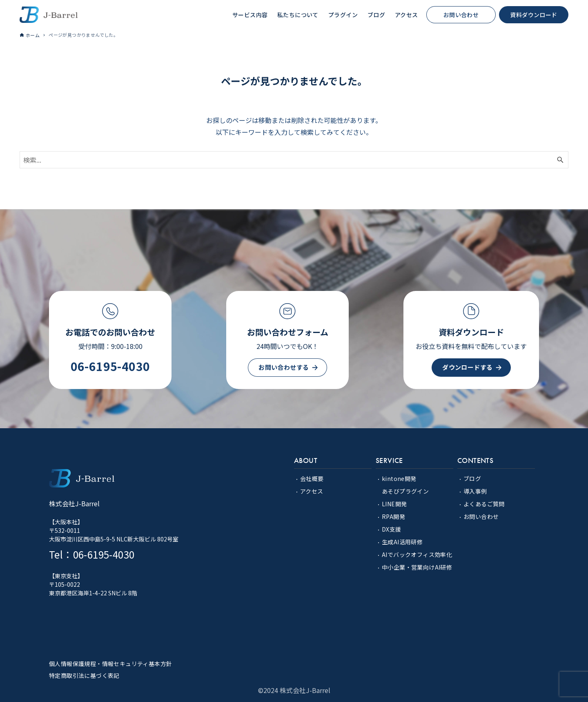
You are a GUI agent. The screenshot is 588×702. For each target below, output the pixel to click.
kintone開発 (399, 478)
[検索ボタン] (560, 160)
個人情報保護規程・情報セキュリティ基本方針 (110, 664)
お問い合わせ (481, 516)
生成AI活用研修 (402, 542)
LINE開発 (394, 504)
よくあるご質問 (484, 504)
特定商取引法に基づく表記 (84, 675)
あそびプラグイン (405, 491)
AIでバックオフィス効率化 (417, 554)
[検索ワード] (294, 160)
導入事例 (475, 491)
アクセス (312, 491)
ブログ (472, 478)
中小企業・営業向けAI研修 (417, 567)
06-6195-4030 (110, 366)
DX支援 (392, 529)
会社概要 (312, 478)
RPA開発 (393, 516)
